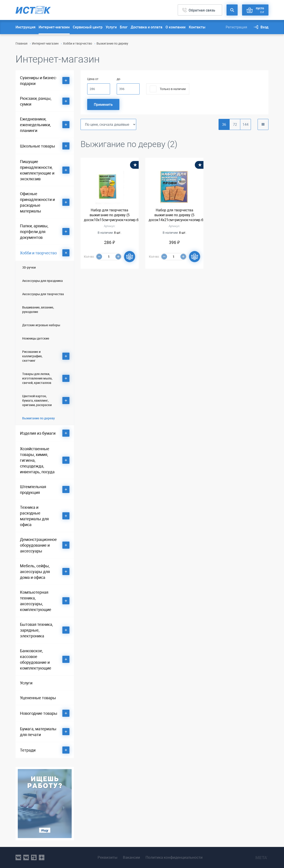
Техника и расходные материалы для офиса (34, 516)
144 (246, 124)
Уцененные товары (38, 698)
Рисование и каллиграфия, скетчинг (32, 356)
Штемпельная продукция (33, 489)
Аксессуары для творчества (43, 294)
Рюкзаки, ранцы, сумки (36, 101)
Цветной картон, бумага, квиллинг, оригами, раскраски (37, 400)
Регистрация (236, 27)
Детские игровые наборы (41, 325)
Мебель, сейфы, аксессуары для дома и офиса (35, 571)
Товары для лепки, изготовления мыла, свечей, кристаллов (37, 378)
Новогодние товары (39, 713)
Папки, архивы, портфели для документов (34, 232)
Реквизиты (107, 857)
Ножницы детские (36, 338)
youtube (42, 857)
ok (34, 857)
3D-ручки (29, 267)
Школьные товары (37, 146)
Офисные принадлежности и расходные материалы (37, 202)
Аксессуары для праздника (42, 281)
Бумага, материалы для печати (38, 732)
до (118, 79)
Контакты (197, 27)
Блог (124, 27)
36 (224, 124)
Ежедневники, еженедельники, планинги (35, 125)
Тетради (28, 750)
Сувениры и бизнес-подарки (38, 81)
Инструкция (26, 27)
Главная (22, 43)
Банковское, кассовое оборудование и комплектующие (36, 659)
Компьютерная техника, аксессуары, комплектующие (36, 601)
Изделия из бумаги (38, 433)
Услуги (111, 27)
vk (18, 857)
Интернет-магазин (54, 27)
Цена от (93, 79)
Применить (103, 104)
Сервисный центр (88, 27)
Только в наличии (173, 89)
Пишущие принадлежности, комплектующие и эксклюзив (37, 170)
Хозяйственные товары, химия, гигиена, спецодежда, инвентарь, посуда (37, 460)
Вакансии (131, 857)
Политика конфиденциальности (174, 857)
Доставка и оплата (147, 27)
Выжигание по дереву (38, 418)
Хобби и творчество (78, 43)
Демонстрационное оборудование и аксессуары (38, 545)
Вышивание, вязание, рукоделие (38, 309)
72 (235, 124)
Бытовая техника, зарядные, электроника (36, 630)
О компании (176, 27)
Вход (264, 27)
